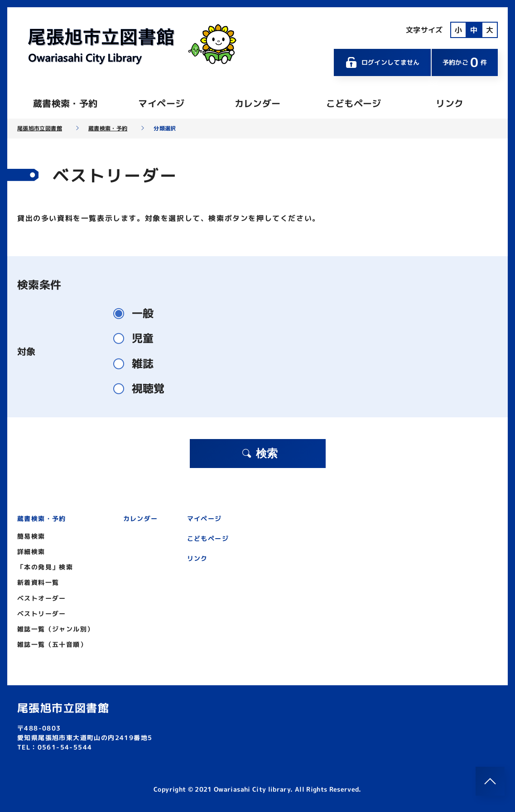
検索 (260, 453)
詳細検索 (31, 552)
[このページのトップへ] (490, 781)
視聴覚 (143, 389)
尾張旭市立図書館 (40, 129)
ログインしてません (382, 62)
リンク (450, 103)
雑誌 (137, 364)
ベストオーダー (42, 598)
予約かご (465, 62)
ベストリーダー (42, 614)
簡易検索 (31, 536)
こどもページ (354, 103)
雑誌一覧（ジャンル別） (55, 629)
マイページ (161, 103)
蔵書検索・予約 (65, 103)
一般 (137, 313)
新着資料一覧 (38, 582)
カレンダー (258, 103)
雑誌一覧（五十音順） (52, 644)
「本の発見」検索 (45, 567)
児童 (137, 338)
